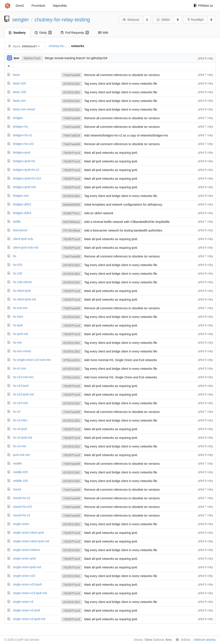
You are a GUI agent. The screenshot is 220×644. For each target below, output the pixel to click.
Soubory (17, 33)
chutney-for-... (58, 46)
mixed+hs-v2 (22, 498)
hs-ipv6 (18, 325)
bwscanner (20, 230)
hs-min (17, 343)
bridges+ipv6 (22, 152)
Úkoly (43, 33)
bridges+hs (20, 127)
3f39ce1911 (72, 360)
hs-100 (18, 273)
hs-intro (18, 317)
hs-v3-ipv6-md (23, 438)
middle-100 (20, 481)
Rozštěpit (196, 20)
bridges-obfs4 (22, 213)
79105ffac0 (72, 153)
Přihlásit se (203, 6)
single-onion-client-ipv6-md (31, 541)
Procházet (38, 6)
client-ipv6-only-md (26, 247)
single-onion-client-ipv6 (28, 533)
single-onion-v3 (23, 602)
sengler (21, 20)
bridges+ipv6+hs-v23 (27, 178)
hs (15, 256)
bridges (18, 118)
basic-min (19, 101)
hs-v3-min (20, 446)
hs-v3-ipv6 (20, 429)
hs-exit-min (20, 308)
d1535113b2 (72, 84)
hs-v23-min (20, 403)
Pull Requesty (75, 33)
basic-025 (20, 83)
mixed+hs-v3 (22, 515)
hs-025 (18, 265)
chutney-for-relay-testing (62, 20)
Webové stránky (205, 640)
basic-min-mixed (24, 109)
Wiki (103, 33)
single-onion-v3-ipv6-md (29, 619)
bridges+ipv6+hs (24, 161)
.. (14, 67)
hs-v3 (17, 412)
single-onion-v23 (24, 576)
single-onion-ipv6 (24, 558)
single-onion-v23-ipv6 (27, 584)
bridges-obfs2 (22, 204)
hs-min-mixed (22, 351)
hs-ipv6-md (20, 334)
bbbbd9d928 (72, 205)
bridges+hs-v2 (22, 135)
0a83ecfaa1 (32, 58)
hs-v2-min (20, 368)
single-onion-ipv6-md (27, 567)
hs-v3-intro (20, 420)
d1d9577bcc (72, 213)
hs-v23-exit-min (23, 377)
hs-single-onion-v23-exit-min (32, 360)
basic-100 (20, 92)
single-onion (21, 524)
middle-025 (20, 472)
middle (17, 463)
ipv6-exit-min (21, 455)
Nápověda (60, 6)
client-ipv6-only (23, 239)
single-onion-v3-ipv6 (26, 610)
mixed (17, 489)
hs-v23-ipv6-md (23, 394)
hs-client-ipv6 (22, 291)
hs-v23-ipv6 (21, 386)
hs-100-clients (22, 282)
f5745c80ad (72, 231)
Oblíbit (163, 20)
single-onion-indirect (26, 550)
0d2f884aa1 (72, 222)
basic (16, 75)
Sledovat (131, 20)
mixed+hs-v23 (22, 507)
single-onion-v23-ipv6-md (30, 593)
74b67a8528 (72, 136)
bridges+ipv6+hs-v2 (26, 170)
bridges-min (21, 196)
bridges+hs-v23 (23, 144)
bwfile (17, 222)
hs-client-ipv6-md (24, 299)
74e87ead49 (72, 75)
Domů (20, 6)
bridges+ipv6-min (24, 187)
